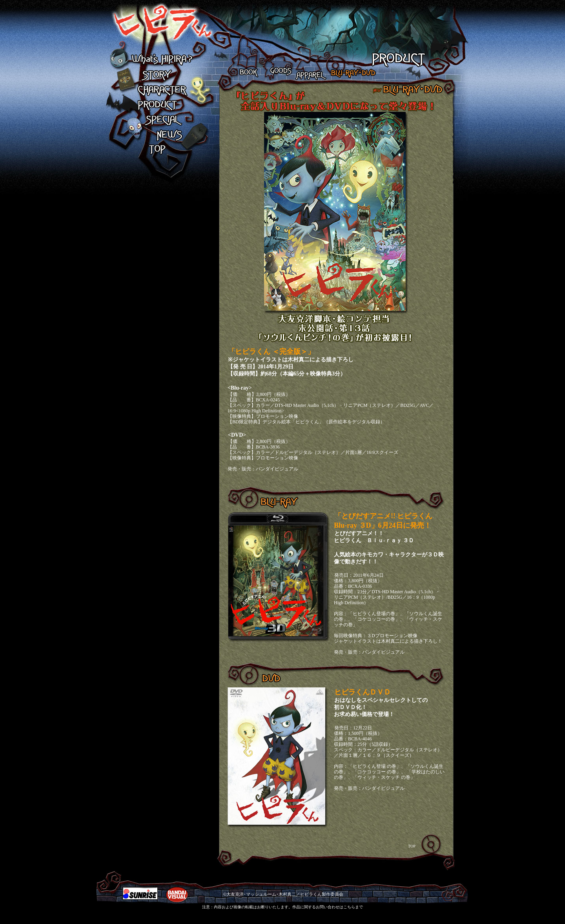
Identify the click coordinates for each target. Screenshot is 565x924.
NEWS (161, 135)
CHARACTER (161, 90)
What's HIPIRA (161, 60)
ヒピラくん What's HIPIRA (155, 26)
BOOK (250, 72)
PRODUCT (161, 105)
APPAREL (310, 72)
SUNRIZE (140, 893)
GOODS (277, 72)
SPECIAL (161, 120)
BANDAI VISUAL (177, 895)
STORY (161, 75)
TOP (161, 150)
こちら (349, 907)
